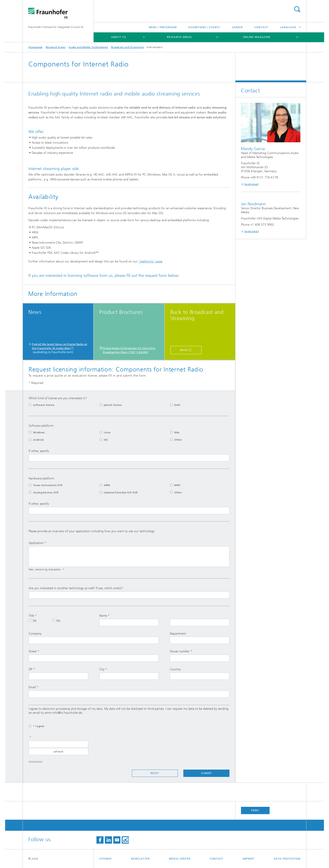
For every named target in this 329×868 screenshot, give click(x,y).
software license (39, 405)
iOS (101, 440)
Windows (34, 432)
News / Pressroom (163, 27)
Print (255, 810)
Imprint (248, 859)
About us (118, 37)
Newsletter (140, 859)
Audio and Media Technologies (88, 47)
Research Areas (179, 37)
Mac (172, 432)
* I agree (34, 726)
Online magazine (257, 37)
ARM (102, 485)
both (172, 405)
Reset (155, 773)
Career (237, 27)
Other (173, 440)
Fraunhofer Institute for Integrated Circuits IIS (56, 27)
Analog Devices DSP (41, 493)
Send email (251, 184)
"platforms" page (150, 261)
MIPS (172, 485)
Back (184, 350)
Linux (102, 432)
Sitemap (106, 859)
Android (33, 440)
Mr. (33, 621)
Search (297, 9)
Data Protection (287, 859)
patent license (108, 405)
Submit (206, 773)
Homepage (35, 47)
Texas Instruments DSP (43, 485)
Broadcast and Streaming (127, 47)
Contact (261, 27)
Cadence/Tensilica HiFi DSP (116, 493)
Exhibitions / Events (204, 27)
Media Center (180, 859)
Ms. (57, 621)
